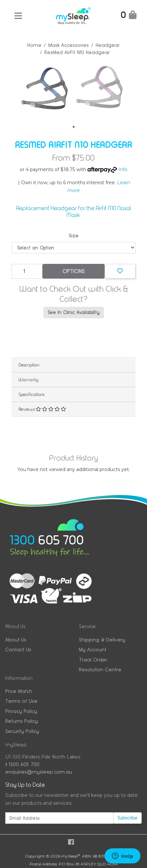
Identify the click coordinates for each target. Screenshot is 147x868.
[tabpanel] (45, 88)
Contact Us (18, 649)
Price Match (19, 690)
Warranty (28, 379)
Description (29, 364)
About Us (16, 639)
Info (123, 169)
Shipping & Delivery (102, 639)
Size (74, 235)
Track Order (93, 659)
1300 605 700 (22, 764)
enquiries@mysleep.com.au (39, 771)
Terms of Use (21, 700)
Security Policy (22, 730)
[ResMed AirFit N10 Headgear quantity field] (27, 270)
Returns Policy (22, 720)
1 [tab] (74, 126)
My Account (93, 649)
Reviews (42, 408)
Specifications (31, 394)
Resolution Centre (100, 669)
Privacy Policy (21, 710)
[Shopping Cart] (129, 16)
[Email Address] (59, 817)
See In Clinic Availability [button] (74, 312)
